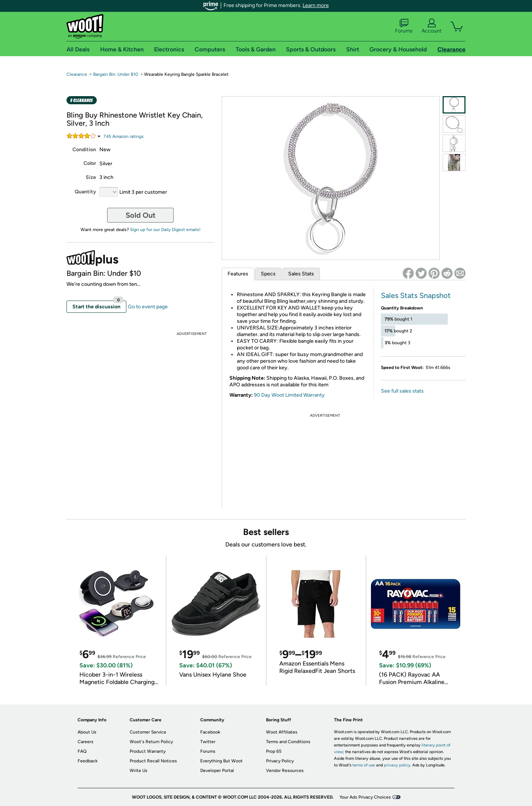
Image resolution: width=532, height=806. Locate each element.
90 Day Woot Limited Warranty (289, 395)
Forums (404, 26)
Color (90, 163)
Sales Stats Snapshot (416, 295)
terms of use (364, 765)
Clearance (77, 74)
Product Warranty (148, 751)
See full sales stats (402, 391)
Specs (268, 274)
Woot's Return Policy (151, 742)
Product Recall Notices (153, 761)
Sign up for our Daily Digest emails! (165, 230)
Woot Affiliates (282, 732)
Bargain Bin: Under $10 (116, 74)
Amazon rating (124, 136)
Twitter (208, 742)
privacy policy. (398, 765)
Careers (86, 742)
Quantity (85, 192)
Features (238, 274)
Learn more (316, 5)
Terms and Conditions (288, 742)
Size (91, 177)
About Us (87, 732)
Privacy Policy (280, 761)
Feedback (88, 761)
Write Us (139, 771)
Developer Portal (217, 771)
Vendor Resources (285, 771)
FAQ (82, 751)
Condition (84, 150)
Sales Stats (301, 274)
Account (432, 26)
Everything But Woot (221, 761)
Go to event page (148, 307)
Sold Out (141, 215)
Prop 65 (274, 751)
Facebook (210, 732)
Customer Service (148, 732)
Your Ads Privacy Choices (365, 797)
